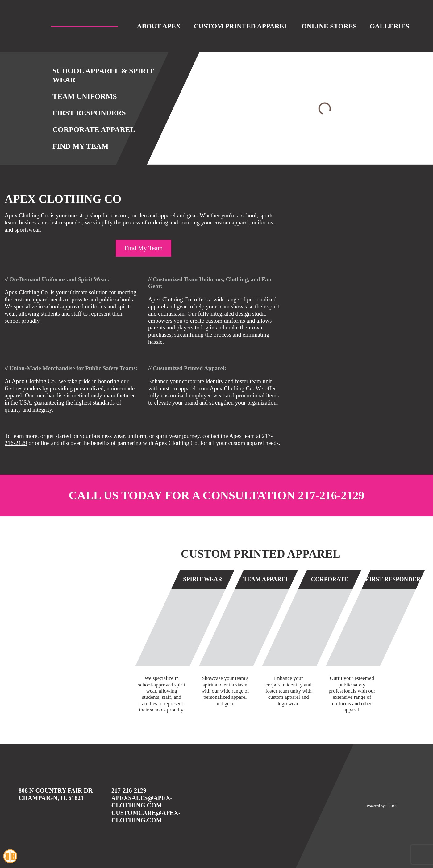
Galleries (389, 26)
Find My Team (80, 146)
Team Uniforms (85, 96)
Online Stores (329, 26)
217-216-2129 (331, 495)
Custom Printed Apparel (241, 26)
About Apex (159, 26)
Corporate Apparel (94, 129)
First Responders (89, 113)
